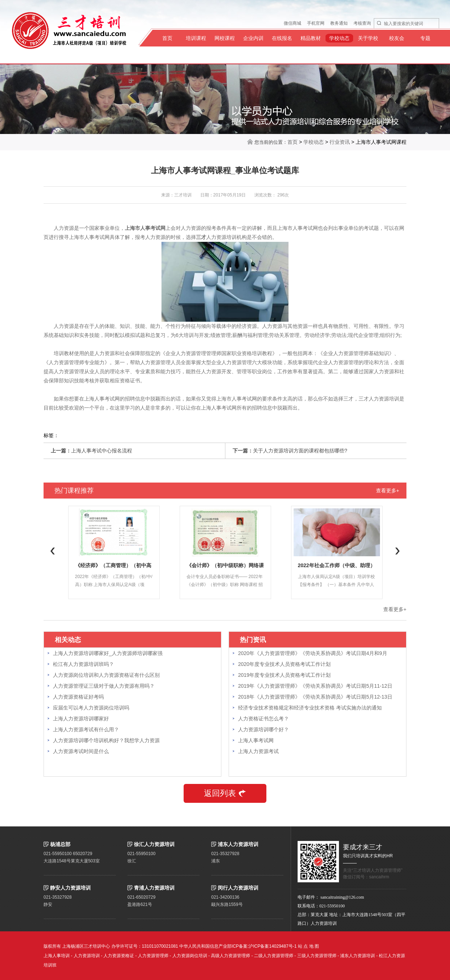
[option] (114, 552)
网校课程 (225, 38)
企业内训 (253, 38)
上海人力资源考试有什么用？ (86, 729)
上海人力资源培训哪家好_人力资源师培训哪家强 (108, 653)
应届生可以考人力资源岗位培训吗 (91, 708)
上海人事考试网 (256, 740)
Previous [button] (53, 551)
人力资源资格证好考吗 (78, 697)
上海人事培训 (57, 956)
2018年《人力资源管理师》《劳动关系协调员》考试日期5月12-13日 (315, 697)
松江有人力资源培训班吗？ (83, 664)
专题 (425, 38)
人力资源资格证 (119, 956)
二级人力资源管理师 (274, 956)
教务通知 (339, 23)
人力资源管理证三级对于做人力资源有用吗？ (104, 686)
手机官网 (316, 23)
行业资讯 (340, 142)
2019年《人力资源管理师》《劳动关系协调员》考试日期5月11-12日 (315, 686)
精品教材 (311, 38)
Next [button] (397, 551)
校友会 (397, 38)
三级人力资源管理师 (317, 956)
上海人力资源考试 (258, 751)
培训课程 (196, 38)
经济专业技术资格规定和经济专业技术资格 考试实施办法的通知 (310, 708)
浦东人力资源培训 (357, 956)
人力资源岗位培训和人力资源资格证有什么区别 (106, 675)
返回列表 (225, 793)
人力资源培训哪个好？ (263, 729)
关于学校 (368, 38)
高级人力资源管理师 (230, 956)
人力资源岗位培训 (190, 956)
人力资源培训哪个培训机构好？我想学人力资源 (106, 740)
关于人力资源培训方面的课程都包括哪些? (300, 451)
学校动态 (339, 38)
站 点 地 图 (308, 946)
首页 (167, 38)
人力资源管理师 (153, 956)
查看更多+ (388, 491)
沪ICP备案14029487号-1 (273, 946)
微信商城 (292, 23)
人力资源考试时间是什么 (81, 751)
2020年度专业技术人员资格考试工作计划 (284, 664)
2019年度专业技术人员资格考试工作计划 (284, 675)
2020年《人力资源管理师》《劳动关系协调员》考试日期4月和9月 (313, 653)
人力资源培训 (87, 956)
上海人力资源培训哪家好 (81, 719)
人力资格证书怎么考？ (263, 719)
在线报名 (282, 38)
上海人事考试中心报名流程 (102, 451)
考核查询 (362, 23)
